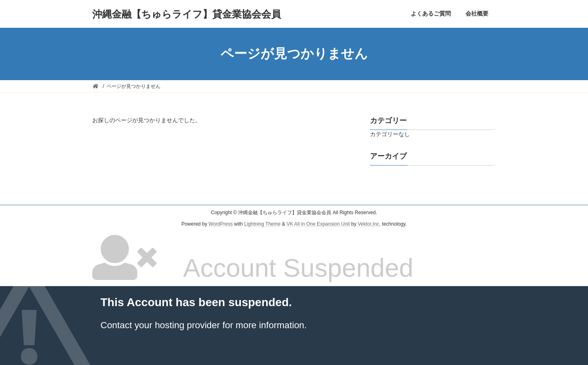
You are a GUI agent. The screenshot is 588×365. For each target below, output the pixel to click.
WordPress (221, 224)
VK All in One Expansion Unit (318, 224)
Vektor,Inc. (369, 224)
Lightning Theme (262, 224)
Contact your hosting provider (160, 325)
